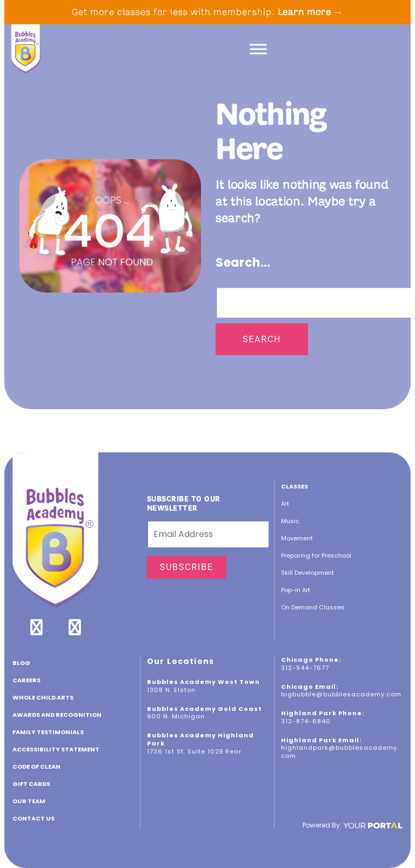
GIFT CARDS (31, 784)
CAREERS (26, 680)
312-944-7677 (305, 668)
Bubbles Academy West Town (203, 682)
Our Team (29, 801)
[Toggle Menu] (258, 49)
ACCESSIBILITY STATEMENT (56, 749)
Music (290, 521)
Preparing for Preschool (316, 555)
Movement (297, 538)
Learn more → (311, 12)
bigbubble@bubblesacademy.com (341, 694)
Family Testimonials (48, 732)
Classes (294, 486)
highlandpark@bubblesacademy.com (340, 752)
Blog (21, 663)
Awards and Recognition (57, 715)
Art (285, 504)
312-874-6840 (306, 721)
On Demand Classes (313, 607)
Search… (243, 263)
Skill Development (307, 573)
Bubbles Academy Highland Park (200, 739)
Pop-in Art (296, 590)
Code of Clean (36, 767)
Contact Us (34, 818)
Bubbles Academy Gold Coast (205, 709)
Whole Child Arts (43, 697)
